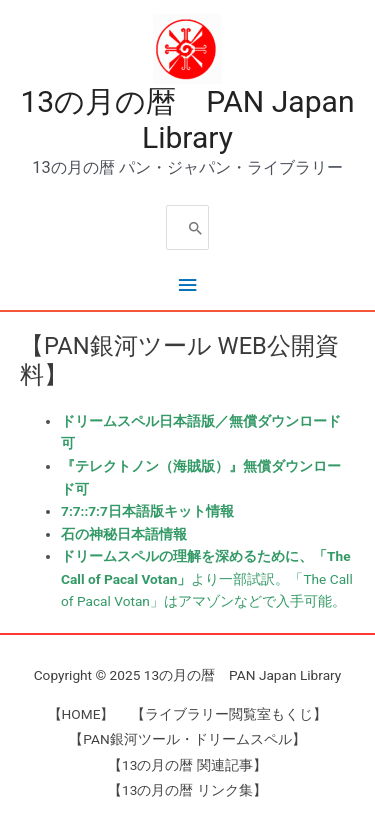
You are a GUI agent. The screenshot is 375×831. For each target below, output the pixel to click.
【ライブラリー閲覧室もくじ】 (229, 714)
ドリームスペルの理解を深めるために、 (187, 556)
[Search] (196, 227)
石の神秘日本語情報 (124, 534)
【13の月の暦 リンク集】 (187, 790)
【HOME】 (81, 714)
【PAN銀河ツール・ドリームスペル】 (187, 739)
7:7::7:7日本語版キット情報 (147, 511)
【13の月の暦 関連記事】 (187, 765)
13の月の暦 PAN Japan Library (187, 119)
